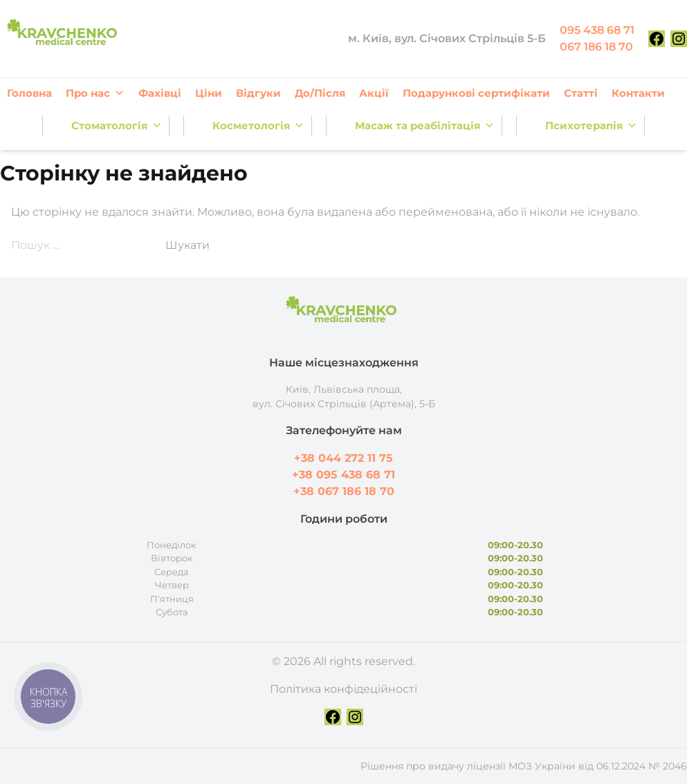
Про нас (95, 93)
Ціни (209, 93)
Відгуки (258, 93)
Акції (374, 93)
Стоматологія (117, 126)
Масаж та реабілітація (425, 126)
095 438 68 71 (597, 30)
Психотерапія (591, 126)
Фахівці (160, 93)
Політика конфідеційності (343, 689)
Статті (581, 93)
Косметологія (258, 126)
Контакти (638, 93)
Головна (29, 93)
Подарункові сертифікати (476, 93)
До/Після (320, 93)
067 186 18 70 (596, 47)
